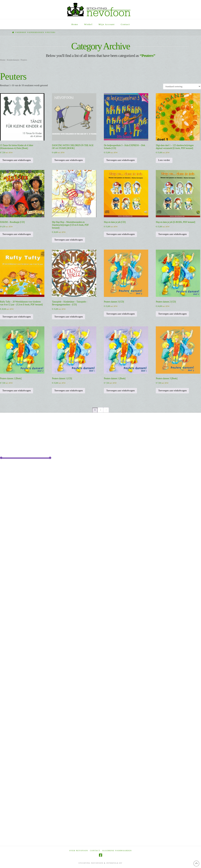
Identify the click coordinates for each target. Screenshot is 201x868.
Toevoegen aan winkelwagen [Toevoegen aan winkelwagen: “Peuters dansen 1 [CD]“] (68, 391)
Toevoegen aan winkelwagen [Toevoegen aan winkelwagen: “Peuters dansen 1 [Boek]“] (120, 391)
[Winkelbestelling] (182, 86)
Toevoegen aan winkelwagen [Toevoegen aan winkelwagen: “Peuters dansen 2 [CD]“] (172, 314)
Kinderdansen (13, 60)
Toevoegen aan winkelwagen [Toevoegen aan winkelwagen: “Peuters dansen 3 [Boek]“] (172, 391)
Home (3, 60)
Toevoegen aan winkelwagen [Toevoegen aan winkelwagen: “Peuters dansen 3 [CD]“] (120, 314)
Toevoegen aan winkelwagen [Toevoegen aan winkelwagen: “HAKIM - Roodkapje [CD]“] (17, 234)
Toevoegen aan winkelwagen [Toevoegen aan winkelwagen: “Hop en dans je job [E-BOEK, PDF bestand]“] (172, 234)
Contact (95, 851)
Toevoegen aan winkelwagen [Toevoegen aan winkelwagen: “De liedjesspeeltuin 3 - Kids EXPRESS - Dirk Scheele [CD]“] (120, 160)
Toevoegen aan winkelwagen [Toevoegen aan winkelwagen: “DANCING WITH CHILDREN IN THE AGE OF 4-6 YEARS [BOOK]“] (68, 160)
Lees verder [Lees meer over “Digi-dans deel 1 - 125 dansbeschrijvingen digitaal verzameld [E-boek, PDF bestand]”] (164, 160)
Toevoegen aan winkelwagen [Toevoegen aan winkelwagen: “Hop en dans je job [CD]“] (120, 234)
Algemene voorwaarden (117, 851)
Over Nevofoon (79, 851)
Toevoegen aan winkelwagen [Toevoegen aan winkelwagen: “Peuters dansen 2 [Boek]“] (17, 391)
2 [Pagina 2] (101, 410)
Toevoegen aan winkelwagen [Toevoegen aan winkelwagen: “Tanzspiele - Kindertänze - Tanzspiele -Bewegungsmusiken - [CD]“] (68, 317)
